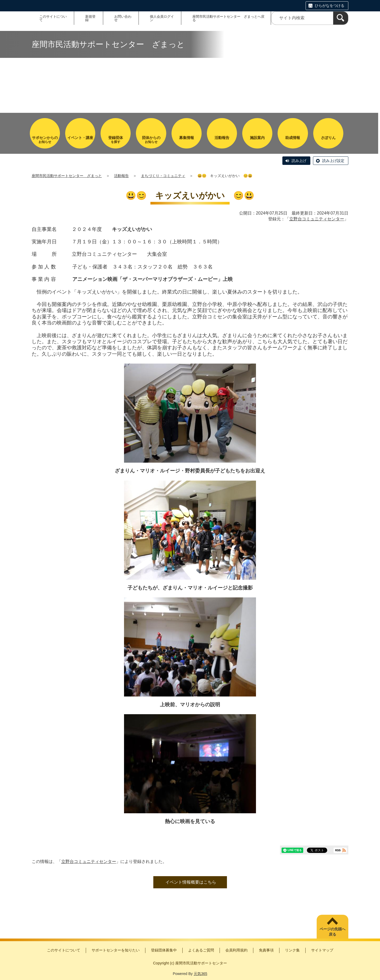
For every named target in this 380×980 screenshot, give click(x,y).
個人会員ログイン (162, 18)
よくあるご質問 (201, 950)
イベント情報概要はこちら (191, 882)
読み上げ (299, 161)
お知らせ (45, 140)
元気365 (200, 974)
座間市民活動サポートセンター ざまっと (67, 176)
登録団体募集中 (164, 950)
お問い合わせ (123, 18)
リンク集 (292, 950)
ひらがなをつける (330, 6)
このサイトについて (53, 18)
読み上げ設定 (333, 161)
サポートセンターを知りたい (116, 950)
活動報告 (121, 176)
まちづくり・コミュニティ (163, 176)
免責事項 (266, 950)
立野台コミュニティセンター (317, 219)
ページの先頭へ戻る (332, 932)
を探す (116, 140)
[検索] (341, 18)
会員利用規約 (236, 950)
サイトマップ (322, 950)
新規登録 (90, 18)
